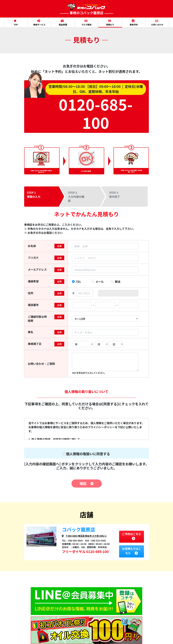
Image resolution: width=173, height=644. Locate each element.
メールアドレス (37, 269)
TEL (78, 282)
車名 (31, 332)
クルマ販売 (86, 23)
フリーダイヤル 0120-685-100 (85, 552)
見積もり (109, 23)
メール (100, 282)
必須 (59, 246)
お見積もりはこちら (131, 551)
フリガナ (33, 258)
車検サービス (39, 23)
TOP (15, 23)
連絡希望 (33, 281)
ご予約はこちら (131, 536)
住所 (31, 293)
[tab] (45, 197)
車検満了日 (35, 344)
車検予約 (133, 23)
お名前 (32, 246)
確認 (87, 483)
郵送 (118, 282)
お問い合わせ (157, 23)
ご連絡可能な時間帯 (37, 319)
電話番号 (33, 305)
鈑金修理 (62, 23)
